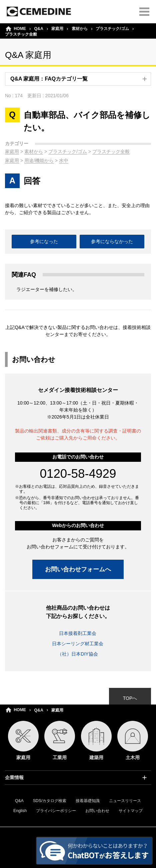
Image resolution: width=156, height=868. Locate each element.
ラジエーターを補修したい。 (47, 289)
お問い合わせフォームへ (78, 569)
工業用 (60, 740)
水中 (64, 160)
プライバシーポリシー (56, 811)
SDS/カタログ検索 (50, 801)
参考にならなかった (112, 241)
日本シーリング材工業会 (78, 644)
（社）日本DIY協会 (77, 654)
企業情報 (14, 777)
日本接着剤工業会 (78, 633)
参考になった (44, 241)
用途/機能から (39, 160)
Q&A (39, 710)
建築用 (96, 740)
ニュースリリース (125, 801)
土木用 (133, 740)
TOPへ (130, 698)
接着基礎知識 (88, 801)
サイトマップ (131, 811)
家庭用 (12, 151)
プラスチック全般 (111, 151)
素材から (80, 29)
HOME (20, 710)
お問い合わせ (97, 811)
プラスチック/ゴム (112, 29)
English (20, 811)
